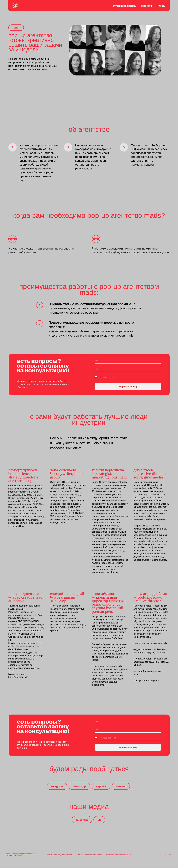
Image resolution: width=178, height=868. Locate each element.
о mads (121, 786)
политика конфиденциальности (60, 855)
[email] (128, 369)
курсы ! (101, 786)
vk (99, 820)
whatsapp (79, 786)
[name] (128, 361)
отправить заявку (125, 6)
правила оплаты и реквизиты (90, 855)
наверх (169, 855)
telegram (56, 786)
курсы (161, 6)
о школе (147, 6)
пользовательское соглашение (119, 855)
